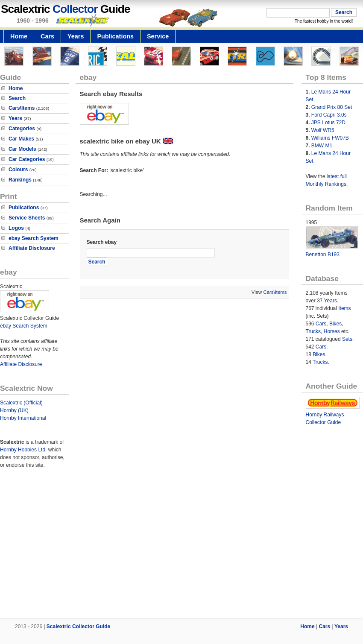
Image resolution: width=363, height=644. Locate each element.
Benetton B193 (323, 255)
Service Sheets (27, 218)
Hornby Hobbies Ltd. (23, 450)
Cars (47, 36)
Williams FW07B (330, 138)
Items (344, 308)
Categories (22, 129)
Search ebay (102, 242)
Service (158, 36)
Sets (347, 339)
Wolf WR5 (323, 130)
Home (19, 36)
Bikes (335, 324)
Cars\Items (22, 108)
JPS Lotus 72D (328, 123)
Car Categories (27, 159)
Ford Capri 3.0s (329, 115)
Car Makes (21, 139)
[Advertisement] (182, 548)
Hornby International (23, 418)
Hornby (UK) (14, 410)
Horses (332, 331)
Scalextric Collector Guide (78, 626)
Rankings (20, 180)
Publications (115, 36)
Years (76, 36)
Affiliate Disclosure (32, 248)
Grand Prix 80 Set (332, 107)
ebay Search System (34, 238)
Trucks (313, 331)
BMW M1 (322, 146)
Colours (18, 170)
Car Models (22, 149)
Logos (16, 228)
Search (17, 98)
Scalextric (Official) (21, 403)
